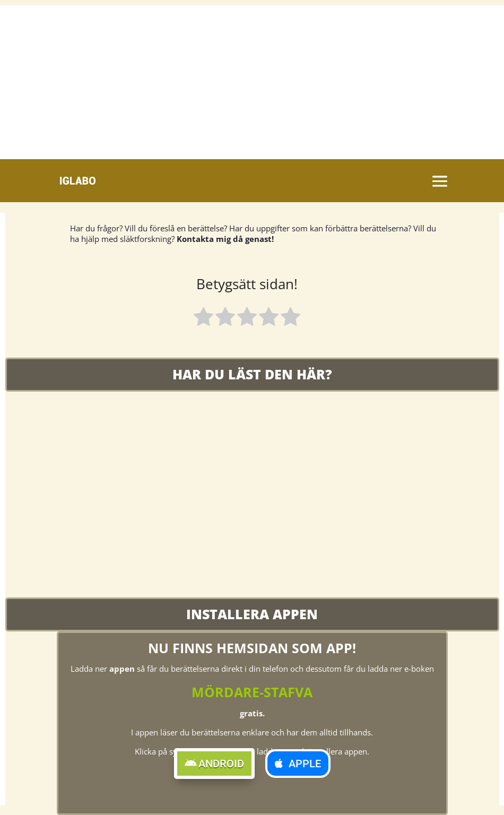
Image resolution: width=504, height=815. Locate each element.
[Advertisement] (252, 80)
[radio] (203, 318)
